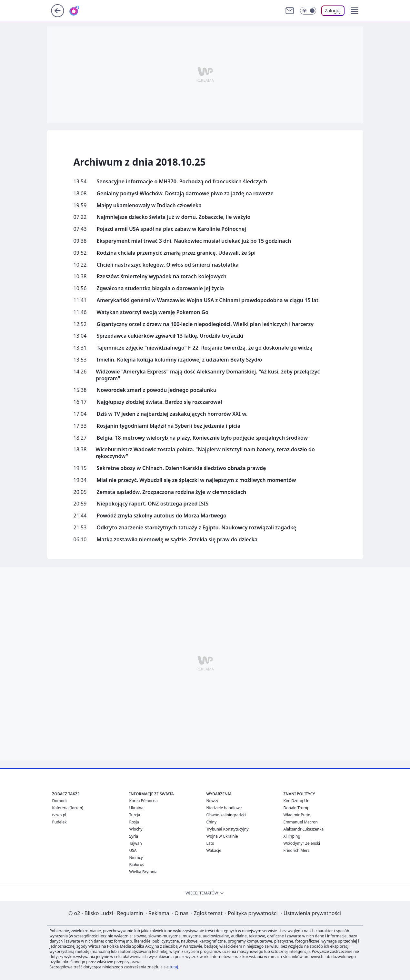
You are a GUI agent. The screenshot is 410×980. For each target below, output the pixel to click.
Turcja (135, 815)
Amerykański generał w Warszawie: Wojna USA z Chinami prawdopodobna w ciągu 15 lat (208, 300)
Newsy (212, 801)
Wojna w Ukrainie (222, 836)
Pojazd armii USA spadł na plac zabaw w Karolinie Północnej (171, 229)
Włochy (136, 829)
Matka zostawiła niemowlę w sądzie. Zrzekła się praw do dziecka (177, 540)
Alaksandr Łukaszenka (304, 829)
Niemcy (136, 857)
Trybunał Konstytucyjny (228, 829)
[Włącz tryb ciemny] (308, 11)
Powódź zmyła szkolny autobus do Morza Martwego (162, 516)
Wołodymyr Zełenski (302, 843)
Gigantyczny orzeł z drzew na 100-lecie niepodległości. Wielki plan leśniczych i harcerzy (205, 324)
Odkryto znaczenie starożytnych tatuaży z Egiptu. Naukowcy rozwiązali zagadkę (197, 528)
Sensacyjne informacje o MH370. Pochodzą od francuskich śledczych (182, 182)
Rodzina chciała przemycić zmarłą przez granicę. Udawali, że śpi (176, 253)
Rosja (134, 822)
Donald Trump (297, 808)
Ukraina (136, 808)
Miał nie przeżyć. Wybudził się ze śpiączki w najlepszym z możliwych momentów (196, 480)
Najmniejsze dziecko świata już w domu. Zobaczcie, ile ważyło (174, 217)
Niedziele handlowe (224, 808)
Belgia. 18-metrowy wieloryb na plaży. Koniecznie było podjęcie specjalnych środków (202, 438)
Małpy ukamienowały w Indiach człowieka (149, 205)
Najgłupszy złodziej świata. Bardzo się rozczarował (160, 402)
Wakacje (214, 850)
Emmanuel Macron (301, 822)
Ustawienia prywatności (311, 913)
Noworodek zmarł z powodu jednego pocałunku (157, 390)
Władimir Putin (297, 815)
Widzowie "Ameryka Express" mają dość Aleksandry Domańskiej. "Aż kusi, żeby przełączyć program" (208, 375)
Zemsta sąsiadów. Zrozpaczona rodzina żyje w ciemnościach (172, 492)
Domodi (60, 801)
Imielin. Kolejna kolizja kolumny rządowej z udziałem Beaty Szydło (180, 360)
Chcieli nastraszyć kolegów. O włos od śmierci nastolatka (168, 265)
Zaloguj (333, 10)
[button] (355, 11)
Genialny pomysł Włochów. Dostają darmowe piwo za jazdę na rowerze (185, 194)
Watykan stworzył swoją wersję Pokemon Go (153, 312)
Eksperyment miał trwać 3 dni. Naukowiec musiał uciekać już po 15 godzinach (194, 241)
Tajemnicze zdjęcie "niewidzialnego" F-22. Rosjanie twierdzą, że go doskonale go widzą (205, 348)
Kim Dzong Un (297, 801)
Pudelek (60, 822)
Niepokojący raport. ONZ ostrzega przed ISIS (153, 504)
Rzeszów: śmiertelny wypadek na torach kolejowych (162, 276)
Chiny (212, 822)
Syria (134, 836)
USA (133, 850)
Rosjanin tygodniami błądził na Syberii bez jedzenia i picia (169, 426)
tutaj (174, 967)
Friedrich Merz (297, 850)
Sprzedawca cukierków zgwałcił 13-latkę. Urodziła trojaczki (170, 336)
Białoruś (137, 865)
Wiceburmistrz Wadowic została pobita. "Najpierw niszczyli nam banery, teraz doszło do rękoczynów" (205, 453)
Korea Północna (144, 801)
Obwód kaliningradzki (226, 815)
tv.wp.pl (59, 815)
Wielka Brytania (144, 872)
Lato (210, 843)
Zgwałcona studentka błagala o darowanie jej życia (160, 288)
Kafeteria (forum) (68, 808)
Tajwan (136, 843)
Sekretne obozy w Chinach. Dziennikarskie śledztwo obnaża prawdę (181, 468)
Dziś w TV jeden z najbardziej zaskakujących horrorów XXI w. (172, 414)
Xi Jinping (292, 836)
